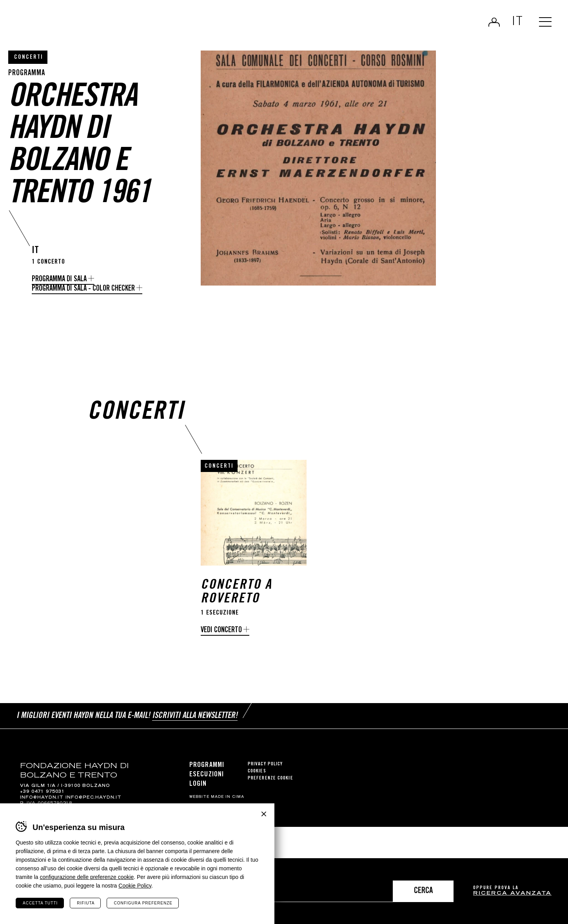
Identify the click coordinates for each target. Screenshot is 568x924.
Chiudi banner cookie (264, 814)
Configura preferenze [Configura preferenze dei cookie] (143, 903)
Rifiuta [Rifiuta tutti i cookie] (86, 903)
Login (494, 22)
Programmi (207, 772)
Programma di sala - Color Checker (83, 289)
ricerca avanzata (512, 894)
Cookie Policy (135, 886)
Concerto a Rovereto (236, 599)
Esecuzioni (207, 781)
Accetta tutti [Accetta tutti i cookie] (40, 903)
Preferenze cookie (270, 785)
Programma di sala (59, 279)
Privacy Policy (265, 771)
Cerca (423, 891)
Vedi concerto (221, 637)
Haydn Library (81, 25)
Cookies (257, 778)
